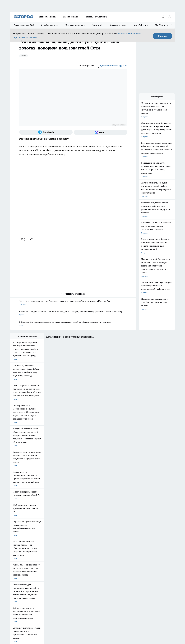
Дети (23, 56)
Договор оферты (16, 557)
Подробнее (78, 603)
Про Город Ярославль (62, 539)
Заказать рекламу (118, 25)
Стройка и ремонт (50, 25)
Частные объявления (96, 17)
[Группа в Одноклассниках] (129, 543)
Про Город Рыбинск (61, 542)
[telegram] (32, 239)
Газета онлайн (71, 17)
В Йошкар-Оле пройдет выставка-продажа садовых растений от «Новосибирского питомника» (73, 324)
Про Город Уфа (82, 542)
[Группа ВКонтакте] (123, 543)
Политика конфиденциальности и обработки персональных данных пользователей (40, 607)
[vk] (23, 239)
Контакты (46, 561)
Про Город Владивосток (41, 548)
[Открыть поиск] (163, 17)
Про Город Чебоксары (18, 539)
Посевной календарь (75, 25)
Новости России (48, 17)
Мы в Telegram (141, 25)
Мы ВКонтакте (162, 25)
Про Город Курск (38, 542)
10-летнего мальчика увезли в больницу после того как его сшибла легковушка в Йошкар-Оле (73, 303)
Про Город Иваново (106, 539)
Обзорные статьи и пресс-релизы (87, 557)
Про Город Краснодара (63, 548)
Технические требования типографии (56, 557)
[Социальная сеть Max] (101, 132)
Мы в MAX (97, 25)
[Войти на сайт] (170, 17)
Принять (163, 36)
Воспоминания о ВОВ (24, 25)
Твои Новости (15, 542)
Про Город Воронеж (84, 539)
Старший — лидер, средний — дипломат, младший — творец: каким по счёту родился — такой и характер (73, 313)
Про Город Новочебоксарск (42, 539)
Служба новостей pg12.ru (113, 66)
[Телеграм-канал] (46, 132)
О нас (12, 561)
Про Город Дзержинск (18, 548)
